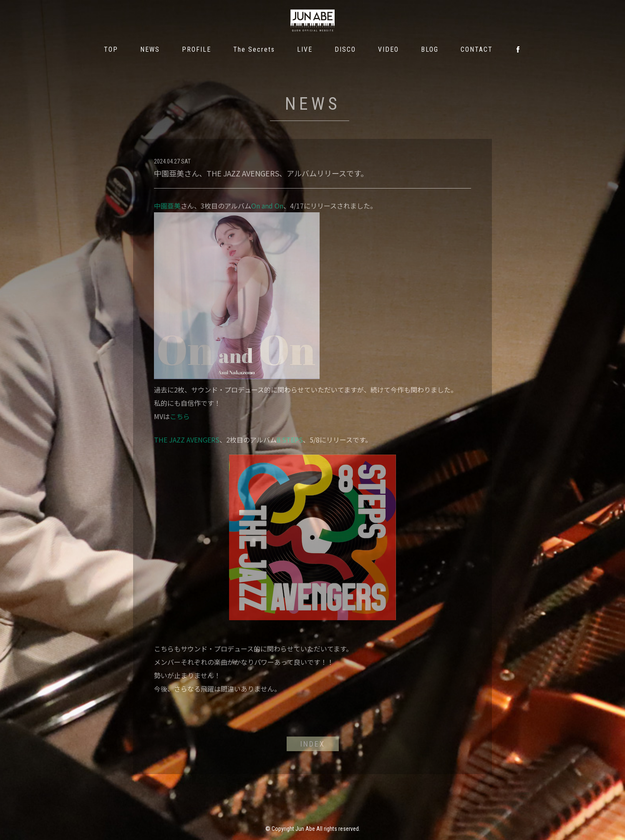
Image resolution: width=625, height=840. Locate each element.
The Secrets (254, 49)
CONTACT (477, 49)
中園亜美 (167, 206)
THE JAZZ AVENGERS (187, 440)
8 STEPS (290, 440)
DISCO (345, 49)
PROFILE (197, 49)
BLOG (430, 49)
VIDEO (388, 49)
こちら (180, 416)
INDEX (313, 744)
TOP (111, 49)
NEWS (150, 49)
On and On (267, 206)
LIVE (305, 49)
